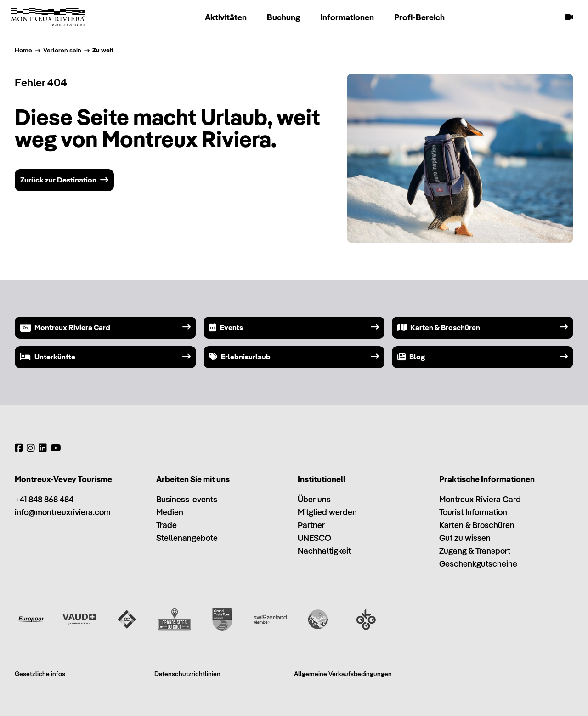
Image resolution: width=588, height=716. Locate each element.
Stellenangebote (187, 538)
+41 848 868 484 (44, 499)
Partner (311, 525)
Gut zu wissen (465, 538)
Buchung (283, 17)
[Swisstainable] (318, 619)
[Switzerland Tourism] (270, 619)
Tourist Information (473, 512)
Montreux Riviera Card (480, 499)
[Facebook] (19, 448)
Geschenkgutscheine (478, 564)
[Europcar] (31, 619)
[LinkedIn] (43, 448)
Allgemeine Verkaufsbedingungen (343, 674)
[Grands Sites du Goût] (175, 619)
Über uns (314, 499)
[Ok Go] (366, 619)
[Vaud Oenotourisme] (127, 619)
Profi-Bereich (419, 17)
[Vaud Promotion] (79, 619)
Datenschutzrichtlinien (187, 674)
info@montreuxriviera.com (63, 512)
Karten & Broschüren (477, 525)
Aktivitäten (226, 17)
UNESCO (314, 538)
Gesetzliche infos (40, 674)
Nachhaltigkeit (324, 551)
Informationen (347, 17)
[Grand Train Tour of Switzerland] (222, 619)
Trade (167, 525)
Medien (170, 512)
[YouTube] (56, 448)
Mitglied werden (327, 512)
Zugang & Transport (475, 551)
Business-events (187, 499)
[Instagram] (31, 448)
